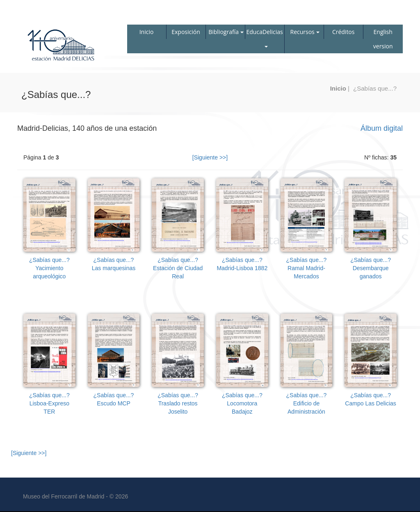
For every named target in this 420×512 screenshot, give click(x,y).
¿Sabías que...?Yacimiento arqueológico (49, 268)
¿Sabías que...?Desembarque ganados (371, 268)
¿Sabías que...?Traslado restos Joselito (178, 403)
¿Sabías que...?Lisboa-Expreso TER (49, 403)
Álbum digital (382, 128)
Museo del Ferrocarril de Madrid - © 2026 (75, 496)
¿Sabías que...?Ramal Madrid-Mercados (307, 268)
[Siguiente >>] (210, 157)
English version (383, 39)
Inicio (147, 32)
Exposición (186, 32)
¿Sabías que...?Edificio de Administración (307, 403)
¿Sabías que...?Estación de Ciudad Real (178, 268)
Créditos (344, 32)
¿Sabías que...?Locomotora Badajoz (242, 403)
